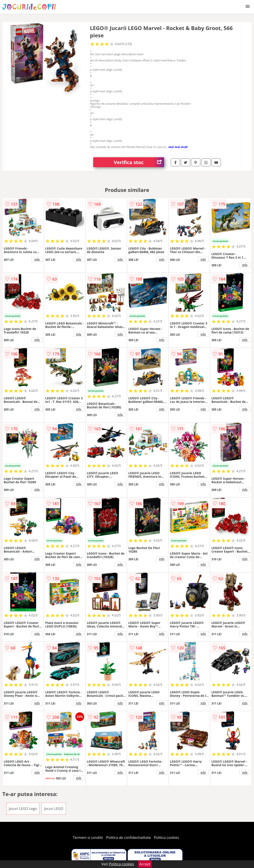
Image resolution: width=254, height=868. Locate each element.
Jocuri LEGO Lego (23, 809)
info (37, 259)
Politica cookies (167, 838)
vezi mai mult (178, 147)
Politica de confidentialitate (129, 838)
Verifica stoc (139, 162)
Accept (145, 864)
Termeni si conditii (88, 838)
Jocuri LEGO (54, 809)
